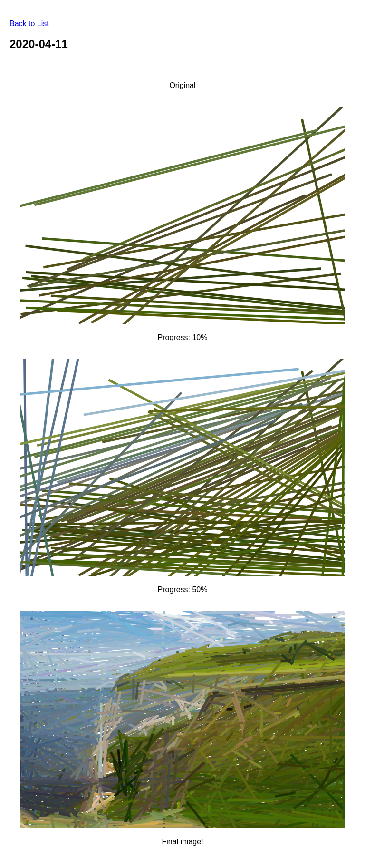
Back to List (29, 24)
